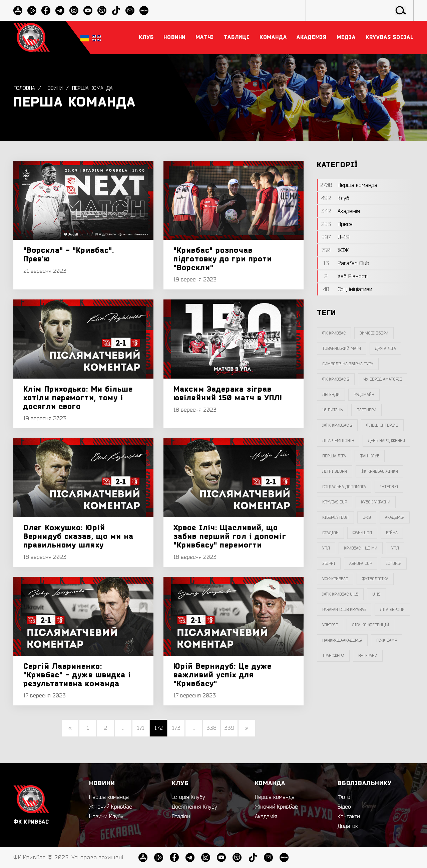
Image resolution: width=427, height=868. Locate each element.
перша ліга (334, 456)
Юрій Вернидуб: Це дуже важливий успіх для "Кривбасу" (223, 675)
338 (211, 728)
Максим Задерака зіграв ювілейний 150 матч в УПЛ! (228, 394)
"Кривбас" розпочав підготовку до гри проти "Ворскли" (223, 259)
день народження (386, 441)
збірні (329, 564)
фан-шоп (362, 533)
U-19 (367, 517)
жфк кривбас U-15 (340, 594)
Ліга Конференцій (370, 625)
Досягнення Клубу (194, 807)
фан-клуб (370, 456)
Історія (394, 564)
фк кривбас (334, 333)
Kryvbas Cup (335, 502)
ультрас (330, 625)
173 (176, 728)
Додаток (348, 826)
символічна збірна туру (348, 364)
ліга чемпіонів (338, 441)
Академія (395, 517)
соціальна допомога (344, 487)
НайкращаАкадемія (342, 640)
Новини (55, 88)
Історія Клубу (188, 797)
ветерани (368, 656)
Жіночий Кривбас (110, 807)
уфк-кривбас (335, 579)
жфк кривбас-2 (337, 425)
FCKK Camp (387, 640)
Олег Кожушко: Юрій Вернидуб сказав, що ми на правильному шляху (79, 536)
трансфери (333, 656)
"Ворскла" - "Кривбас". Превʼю (69, 255)
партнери (366, 410)
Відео (344, 807)
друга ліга (385, 349)
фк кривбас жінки (379, 471)
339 (229, 728)
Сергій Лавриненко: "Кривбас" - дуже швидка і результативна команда (77, 675)
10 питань (332, 410)
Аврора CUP (361, 564)
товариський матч (342, 349)
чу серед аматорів (383, 379)
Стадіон (181, 817)
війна (392, 533)
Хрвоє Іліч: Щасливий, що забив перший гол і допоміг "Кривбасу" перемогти (230, 536)
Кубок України (376, 502)
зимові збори (374, 333)
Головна (25, 88)
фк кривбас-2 (336, 379)
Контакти (349, 817)
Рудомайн (364, 395)
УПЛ (326, 548)
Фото (344, 797)
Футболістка (375, 579)
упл (395, 548)
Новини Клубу (106, 817)
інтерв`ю (389, 487)
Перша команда (96, 88)
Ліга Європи (392, 610)
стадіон (330, 533)
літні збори (335, 471)
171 (141, 728)
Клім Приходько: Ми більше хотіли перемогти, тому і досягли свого (78, 398)
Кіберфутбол (335, 517)
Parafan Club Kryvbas (344, 610)
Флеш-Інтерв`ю (382, 425)
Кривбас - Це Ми (361, 548)
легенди (331, 395)
